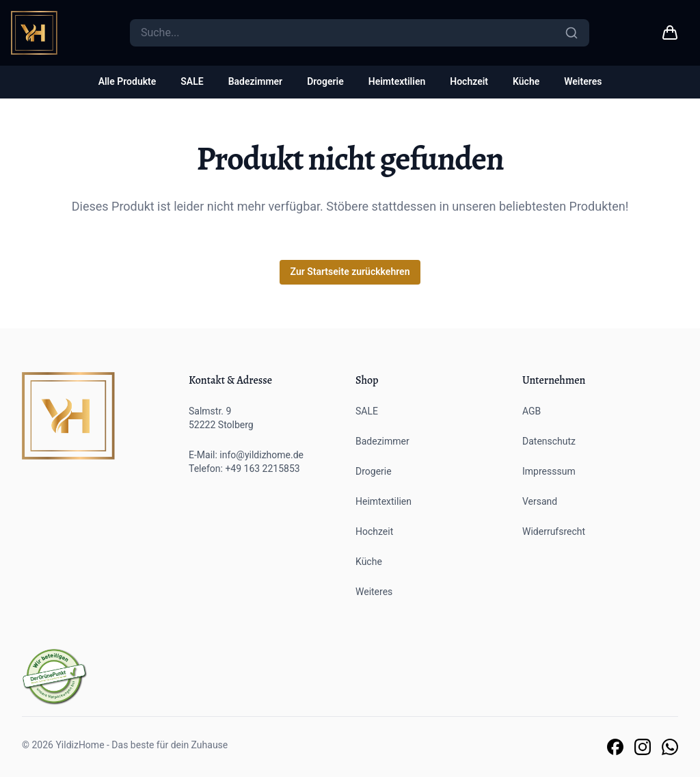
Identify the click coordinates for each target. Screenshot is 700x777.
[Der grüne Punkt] (55, 677)
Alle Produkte (127, 81)
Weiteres (583, 81)
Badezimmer (255, 81)
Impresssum (549, 471)
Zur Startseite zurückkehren (350, 272)
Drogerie (325, 81)
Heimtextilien (397, 81)
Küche (526, 81)
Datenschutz (549, 441)
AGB (531, 411)
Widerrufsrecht (554, 531)
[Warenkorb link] (670, 33)
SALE (192, 81)
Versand (540, 501)
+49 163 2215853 (262, 469)
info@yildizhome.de (261, 455)
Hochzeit (469, 81)
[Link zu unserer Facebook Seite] (615, 747)
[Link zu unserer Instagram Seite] (643, 747)
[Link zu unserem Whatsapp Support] (670, 747)
